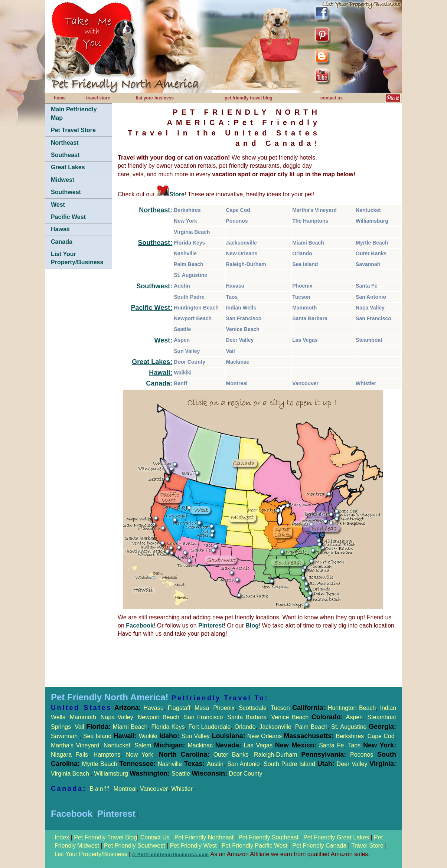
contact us (332, 98)
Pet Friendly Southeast (268, 837)
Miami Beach (308, 243)
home (60, 98)
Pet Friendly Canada (319, 846)
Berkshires (187, 210)
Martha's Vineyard (314, 210)
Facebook (140, 625)
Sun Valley (187, 351)
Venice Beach (243, 329)
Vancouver (305, 383)
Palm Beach (188, 264)
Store (177, 194)
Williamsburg (372, 221)
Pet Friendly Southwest (135, 846)
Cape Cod (238, 210)
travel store (98, 98)
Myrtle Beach (372, 243)
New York (185, 221)
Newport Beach (193, 318)
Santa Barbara (310, 318)
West (58, 205)
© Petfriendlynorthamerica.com (171, 855)
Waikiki (183, 373)
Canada (62, 242)
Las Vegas (305, 340)
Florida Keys (189, 243)
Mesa (202, 708)
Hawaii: (161, 373)
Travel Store (368, 846)
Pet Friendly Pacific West (255, 846)
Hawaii (60, 229)
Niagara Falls (69, 755)
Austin (182, 286)
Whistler (366, 383)
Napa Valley (370, 308)
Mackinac (238, 362)
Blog (252, 625)
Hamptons (107, 755)
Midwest (63, 180)
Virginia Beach (192, 232)
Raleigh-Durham (246, 264)
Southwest (66, 192)
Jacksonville (242, 243)
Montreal (237, 383)
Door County (190, 362)
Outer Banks (371, 253)
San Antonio (371, 297)
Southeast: (155, 243)
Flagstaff (179, 708)
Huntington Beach (196, 308)
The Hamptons (310, 221)
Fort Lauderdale (209, 727)
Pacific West (68, 217)
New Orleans (242, 253)
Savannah (368, 264)
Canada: (159, 383)
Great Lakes (68, 167)
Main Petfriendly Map (74, 113)
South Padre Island (289, 764)
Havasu (235, 286)
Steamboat (369, 340)
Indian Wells (241, 308)
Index (63, 837)
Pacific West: (152, 308)
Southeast (65, 155)
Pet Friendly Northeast (204, 837)
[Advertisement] (79, 386)
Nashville (185, 253)
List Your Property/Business (77, 258)
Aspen (182, 340)
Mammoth (304, 308)
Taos (232, 297)
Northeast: (156, 210)
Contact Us (155, 837)
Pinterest (211, 625)
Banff (180, 383)
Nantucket (368, 210)
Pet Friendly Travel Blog (105, 837)
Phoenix (302, 286)
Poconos (237, 221)
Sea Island (305, 264)
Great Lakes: (152, 362)
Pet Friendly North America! (110, 697)
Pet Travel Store (73, 130)
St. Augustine (190, 275)
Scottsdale (253, 708)
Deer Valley (240, 340)
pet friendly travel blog (249, 98)
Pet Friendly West (193, 846)
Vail (231, 351)
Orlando (302, 253)
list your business (155, 98)
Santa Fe (366, 286)
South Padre (189, 297)
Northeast (65, 143)
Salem (161, 745)
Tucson (301, 297)
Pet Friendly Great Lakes (336, 837)
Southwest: (154, 286)
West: (164, 340)
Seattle (182, 329)
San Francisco (244, 318)
